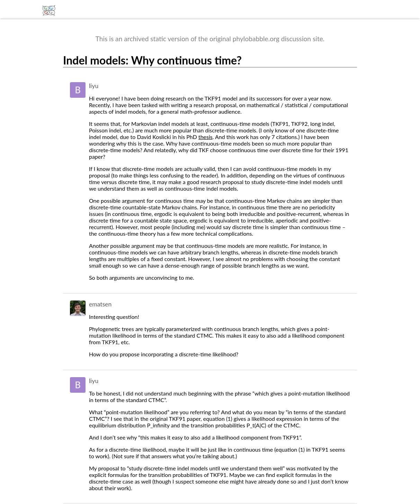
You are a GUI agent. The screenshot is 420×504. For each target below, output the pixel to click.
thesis (205, 137)
